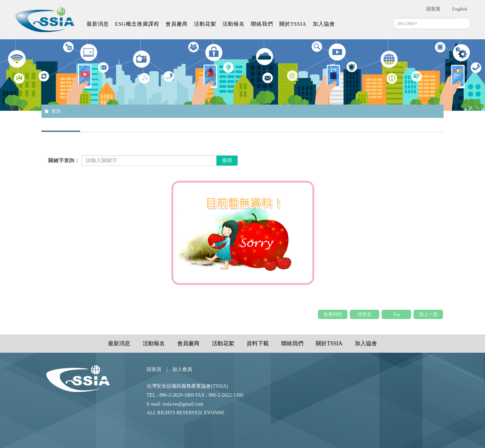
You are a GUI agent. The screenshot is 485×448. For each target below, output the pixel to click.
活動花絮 (205, 24)
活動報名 (234, 24)
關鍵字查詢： (64, 160)
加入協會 (324, 24)
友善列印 (333, 314)
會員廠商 (177, 24)
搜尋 (464, 24)
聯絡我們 (262, 24)
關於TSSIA (293, 24)
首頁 (56, 111)
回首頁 (433, 9)
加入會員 (182, 369)
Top (396, 314)
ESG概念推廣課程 (137, 24)
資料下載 (258, 343)
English (460, 9)
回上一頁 (428, 314)
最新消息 (98, 24)
